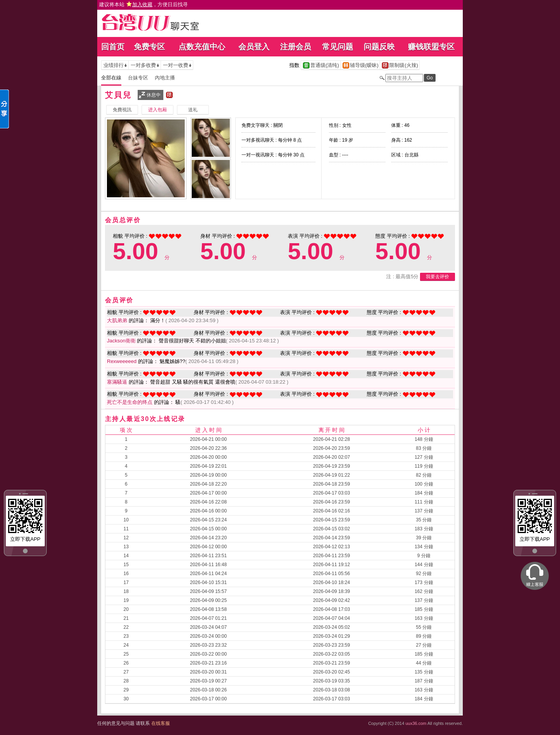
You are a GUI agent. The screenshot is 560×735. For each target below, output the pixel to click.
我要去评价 (437, 277)
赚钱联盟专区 (431, 47)
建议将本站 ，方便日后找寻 (143, 4)
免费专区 (149, 47)
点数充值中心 (202, 47)
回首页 (113, 47)
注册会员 (296, 47)
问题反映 (379, 47)
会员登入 (254, 47)
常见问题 (338, 47)
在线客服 (161, 723)
